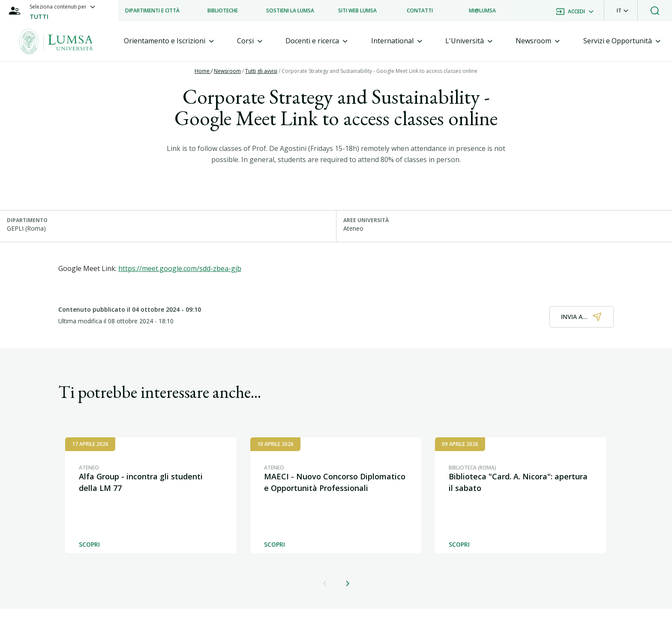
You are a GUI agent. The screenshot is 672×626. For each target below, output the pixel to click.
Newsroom (227, 71)
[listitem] (152, 11)
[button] (622, 11)
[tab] (169, 41)
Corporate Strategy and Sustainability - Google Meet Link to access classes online (379, 71)
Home (203, 71)
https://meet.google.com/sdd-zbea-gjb (180, 268)
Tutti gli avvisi (261, 71)
